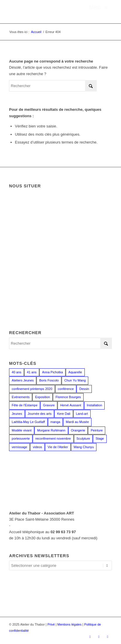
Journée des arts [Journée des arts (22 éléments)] (40, 414)
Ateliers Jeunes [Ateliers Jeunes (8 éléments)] (23, 380)
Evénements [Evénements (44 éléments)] (21, 397)
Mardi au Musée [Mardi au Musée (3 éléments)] (77, 422)
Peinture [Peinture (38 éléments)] (97, 430)
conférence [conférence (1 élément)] (66, 389)
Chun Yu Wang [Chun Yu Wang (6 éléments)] (75, 380)
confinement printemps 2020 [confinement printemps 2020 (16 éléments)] (32, 389)
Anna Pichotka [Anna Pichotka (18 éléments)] (52, 372)
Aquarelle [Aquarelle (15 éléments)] (75, 372)
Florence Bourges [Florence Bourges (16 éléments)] (68, 397)
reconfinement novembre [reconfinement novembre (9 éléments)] (53, 438)
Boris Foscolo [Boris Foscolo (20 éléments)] (49, 380)
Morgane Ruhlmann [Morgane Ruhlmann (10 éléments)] (51, 430)
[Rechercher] (53, 86)
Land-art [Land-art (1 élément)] (82, 414)
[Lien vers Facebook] (90, 637)
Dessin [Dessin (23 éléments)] (84, 389)
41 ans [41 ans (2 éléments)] (32, 372)
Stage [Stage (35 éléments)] (100, 438)
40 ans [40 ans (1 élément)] (17, 372)
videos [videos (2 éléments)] (37, 447)
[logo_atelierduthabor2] (50, 12)
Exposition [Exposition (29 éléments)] (43, 397)
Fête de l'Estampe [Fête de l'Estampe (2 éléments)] (25, 405)
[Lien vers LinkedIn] (108, 637)
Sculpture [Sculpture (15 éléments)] (83, 438)
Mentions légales (69, 624)
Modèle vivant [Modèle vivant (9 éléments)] (22, 430)
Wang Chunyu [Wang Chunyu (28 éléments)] (84, 447)
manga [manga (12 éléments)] (56, 422)
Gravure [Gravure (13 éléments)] (49, 405)
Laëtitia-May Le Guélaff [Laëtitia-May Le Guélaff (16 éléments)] (28, 422)
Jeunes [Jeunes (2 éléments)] (17, 414)
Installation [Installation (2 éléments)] (95, 405)
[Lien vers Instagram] (99, 637)
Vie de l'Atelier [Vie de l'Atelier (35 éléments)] (58, 447)
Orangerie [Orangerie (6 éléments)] (78, 430)
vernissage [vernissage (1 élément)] (19, 447)
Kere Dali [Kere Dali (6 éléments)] (64, 414)
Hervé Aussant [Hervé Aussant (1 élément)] (71, 405)
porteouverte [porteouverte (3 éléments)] (21, 438)
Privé (51, 624)
